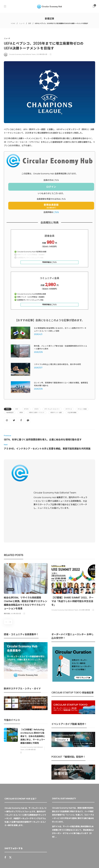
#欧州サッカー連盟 (56, 413)
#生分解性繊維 (72, 413)
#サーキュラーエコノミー (52, 409)
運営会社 (50, 861)
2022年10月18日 (84, 557)
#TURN (26, 409)
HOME (13, 23)
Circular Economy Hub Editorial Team (22, 54)
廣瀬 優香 (7, 561)
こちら (56, 212)
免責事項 (82, 861)
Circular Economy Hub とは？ (29, 861)
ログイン (51, 187)
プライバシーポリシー (66, 861)
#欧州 (21, 413)
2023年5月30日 (42, 54)
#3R (17, 409)
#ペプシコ (69, 409)
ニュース (22, 23)
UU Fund (70, 762)
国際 (30, 23)
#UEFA (36, 409)
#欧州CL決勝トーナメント (37, 413)
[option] (26, 537)
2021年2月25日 (16, 561)
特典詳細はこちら (49, 262)
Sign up (43, 828)
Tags (8, 409)
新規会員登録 (51, 206)
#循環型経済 (10, 413)
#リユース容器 (82, 409)
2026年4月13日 (30, 697)
